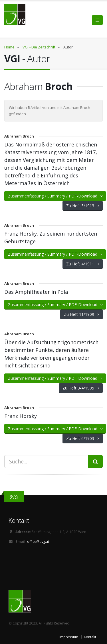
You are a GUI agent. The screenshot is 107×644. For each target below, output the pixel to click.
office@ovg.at (38, 541)
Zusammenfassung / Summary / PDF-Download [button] (56, 196)
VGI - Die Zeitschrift (39, 47)
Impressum (69, 637)
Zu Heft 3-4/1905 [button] (81, 388)
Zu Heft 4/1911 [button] (83, 264)
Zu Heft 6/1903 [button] (83, 438)
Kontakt (90, 637)
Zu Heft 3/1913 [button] (83, 206)
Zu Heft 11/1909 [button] (81, 314)
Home (9, 47)
